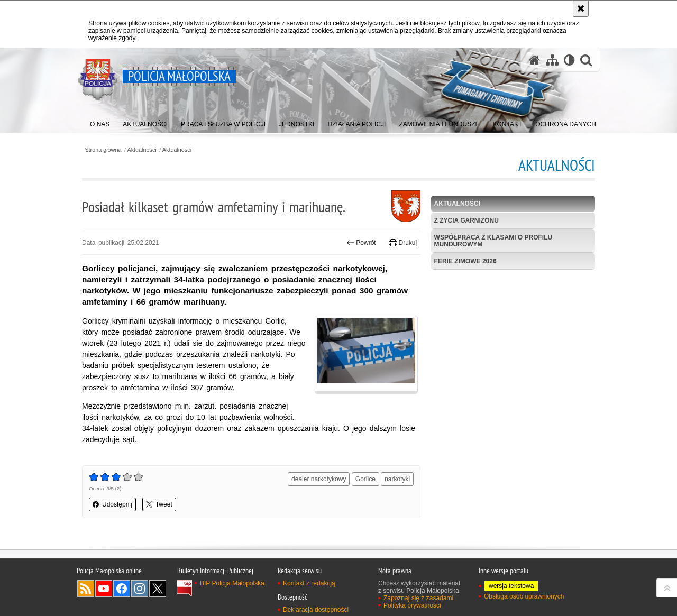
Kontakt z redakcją (309, 583)
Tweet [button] (159, 504)
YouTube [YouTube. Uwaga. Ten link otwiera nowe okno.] (104, 589)
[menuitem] (100, 122)
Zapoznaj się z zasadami (418, 598)
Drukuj (403, 243)
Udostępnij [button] (112, 504)
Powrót (361, 243)
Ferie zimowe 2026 (465, 261)
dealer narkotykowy (319, 479)
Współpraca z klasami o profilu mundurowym (493, 241)
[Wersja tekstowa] (569, 60)
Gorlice (365, 479)
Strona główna (103, 150)
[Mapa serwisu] (552, 60)
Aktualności (142, 150)
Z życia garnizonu (466, 220)
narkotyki (397, 479)
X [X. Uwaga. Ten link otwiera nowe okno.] (158, 589)
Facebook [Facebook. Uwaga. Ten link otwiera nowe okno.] (122, 589)
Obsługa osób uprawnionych (524, 596)
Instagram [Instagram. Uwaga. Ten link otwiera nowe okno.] (140, 589)
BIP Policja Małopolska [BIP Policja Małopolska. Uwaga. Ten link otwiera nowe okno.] (232, 583)
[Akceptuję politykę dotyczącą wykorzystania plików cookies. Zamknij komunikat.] (581, 8)
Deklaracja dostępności (316, 610)
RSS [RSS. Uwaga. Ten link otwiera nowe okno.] (86, 589)
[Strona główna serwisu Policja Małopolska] (535, 60)
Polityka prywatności (412, 605)
